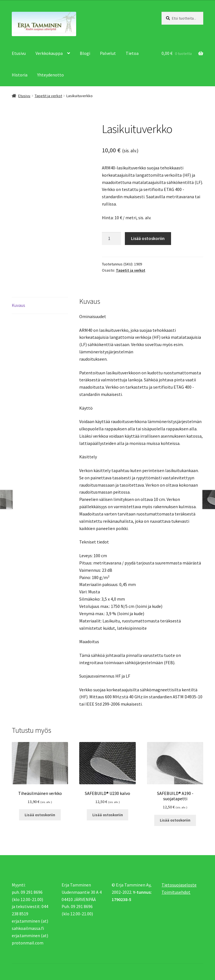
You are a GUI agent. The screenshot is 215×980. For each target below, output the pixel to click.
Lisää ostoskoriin (148, 238)
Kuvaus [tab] (18, 305)
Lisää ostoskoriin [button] (40, 815)
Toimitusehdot (176, 892)
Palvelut (108, 53)
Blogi (85, 53)
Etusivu (19, 53)
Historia (20, 75)
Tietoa (132, 53)
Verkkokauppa (49, 53)
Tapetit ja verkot (48, 96)
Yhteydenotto (51, 75)
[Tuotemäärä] (111, 239)
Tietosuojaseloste (179, 885)
